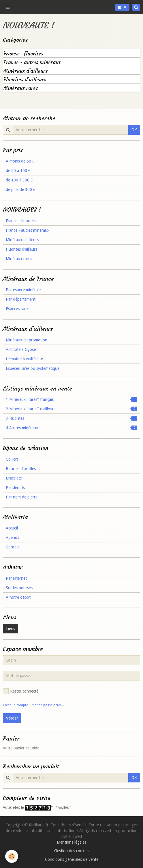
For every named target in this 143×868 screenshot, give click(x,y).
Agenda (13, 538)
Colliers (12, 459)
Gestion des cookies (72, 851)
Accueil (12, 528)
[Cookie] (12, 856)
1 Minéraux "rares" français (71, 399)
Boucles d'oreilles (21, 469)
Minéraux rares (21, 88)
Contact (13, 547)
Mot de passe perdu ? (48, 705)
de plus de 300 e (20, 190)
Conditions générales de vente (72, 859)
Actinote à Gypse (21, 349)
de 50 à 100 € (18, 171)
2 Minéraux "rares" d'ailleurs (71, 409)
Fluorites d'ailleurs (25, 80)
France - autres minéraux (32, 62)
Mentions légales (71, 842)
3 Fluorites (71, 418)
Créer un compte (15, 705)
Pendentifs (15, 488)
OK (134, 130)
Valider (12, 718)
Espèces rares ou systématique (33, 368)
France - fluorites (23, 54)
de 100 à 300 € (19, 180)
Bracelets (14, 478)
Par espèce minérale (23, 290)
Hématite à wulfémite (24, 359)
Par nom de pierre (22, 497)
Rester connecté (21, 691)
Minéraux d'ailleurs (26, 71)
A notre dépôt (18, 597)
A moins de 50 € (20, 161)
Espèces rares (18, 309)
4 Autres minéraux (71, 428)
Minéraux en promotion (27, 340)
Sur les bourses (19, 588)
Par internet (16, 578)
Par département (21, 299)
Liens (11, 629)
